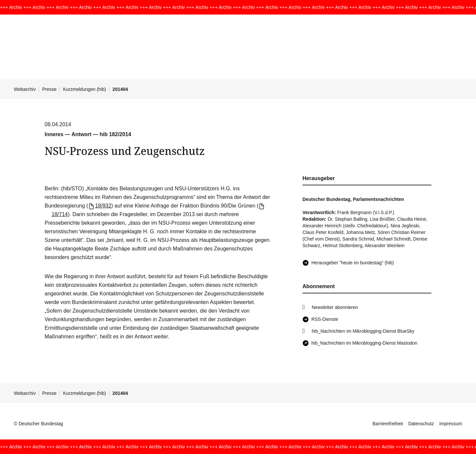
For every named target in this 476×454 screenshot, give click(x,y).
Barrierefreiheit (388, 424)
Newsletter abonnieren (335, 307)
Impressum (451, 424)
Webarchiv (25, 89)
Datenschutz (421, 424)
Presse (50, 89)
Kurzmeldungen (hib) (85, 89)
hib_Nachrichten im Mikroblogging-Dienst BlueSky (363, 331)
